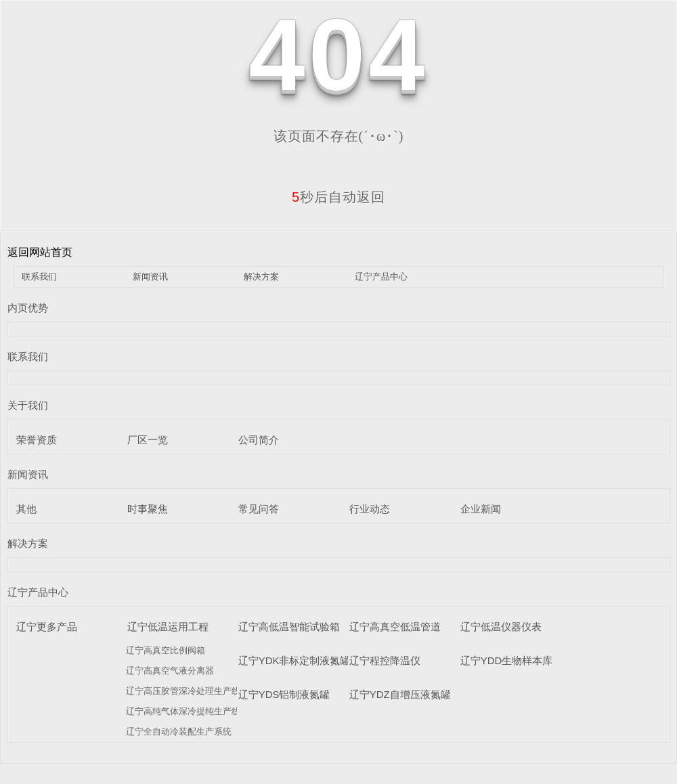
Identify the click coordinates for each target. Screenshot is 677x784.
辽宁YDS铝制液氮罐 (284, 694)
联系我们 (39, 277)
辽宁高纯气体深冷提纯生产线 (183, 711)
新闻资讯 (150, 277)
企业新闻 (481, 509)
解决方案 (261, 277)
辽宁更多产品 (47, 627)
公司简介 (259, 440)
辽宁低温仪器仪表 (501, 627)
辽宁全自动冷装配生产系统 (179, 732)
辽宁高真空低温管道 (395, 627)
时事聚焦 (148, 509)
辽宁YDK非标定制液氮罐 (294, 660)
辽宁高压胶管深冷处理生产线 (183, 691)
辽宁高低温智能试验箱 (289, 627)
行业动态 (370, 509)
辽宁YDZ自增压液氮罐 (400, 694)
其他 (26, 509)
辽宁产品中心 (381, 277)
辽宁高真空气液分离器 (170, 671)
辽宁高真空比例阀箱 (166, 650)
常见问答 (259, 509)
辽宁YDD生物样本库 (507, 660)
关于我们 (28, 405)
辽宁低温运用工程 (168, 627)
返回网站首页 (40, 252)
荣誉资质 (37, 440)
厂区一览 (148, 440)
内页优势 (28, 308)
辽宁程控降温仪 (385, 660)
